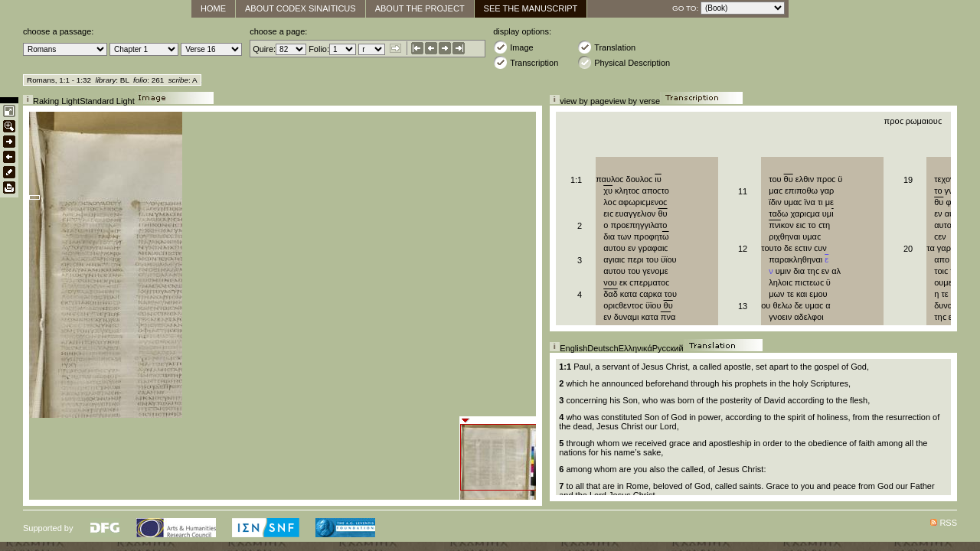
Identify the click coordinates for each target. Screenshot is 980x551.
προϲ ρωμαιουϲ (913, 121)
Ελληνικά (635, 348)
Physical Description (624, 62)
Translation (606, 47)
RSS (948, 523)
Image (513, 47)
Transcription (526, 62)
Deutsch (603, 348)
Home (213, 8)
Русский (668, 348)
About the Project (420, 8)
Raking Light (56, 101)
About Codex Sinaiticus (301, 8)
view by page (584, 101)
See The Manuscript (531, 8)
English (573, 348)
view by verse (634, 101)
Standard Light (107, 101)
